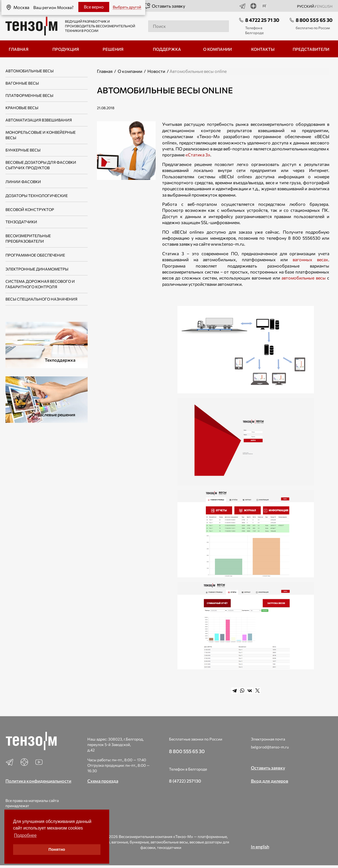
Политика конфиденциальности (38, 781)
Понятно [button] (57, 849)
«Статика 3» (198, 155)
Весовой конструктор (30, 209)
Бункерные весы (23, 150)
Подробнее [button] (25, 835)
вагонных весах (310, 259)
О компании (130, 71)
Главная (105, 71)
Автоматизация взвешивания (39, 120)
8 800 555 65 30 (314, 20)
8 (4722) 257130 (185, 781)
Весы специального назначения (41, 299)
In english (260, 847)
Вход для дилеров (270, 781)
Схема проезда (103, 781)
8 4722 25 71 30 (262, 20)
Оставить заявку (164, 6)
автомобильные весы (303, 278)
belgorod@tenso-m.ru (270, 747)
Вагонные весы (22, 83)
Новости (156, 71)
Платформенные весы (29, 95)
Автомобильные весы (29, 71)
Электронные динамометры (37, 269)
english (325, 6)
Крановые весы (22, 108)
